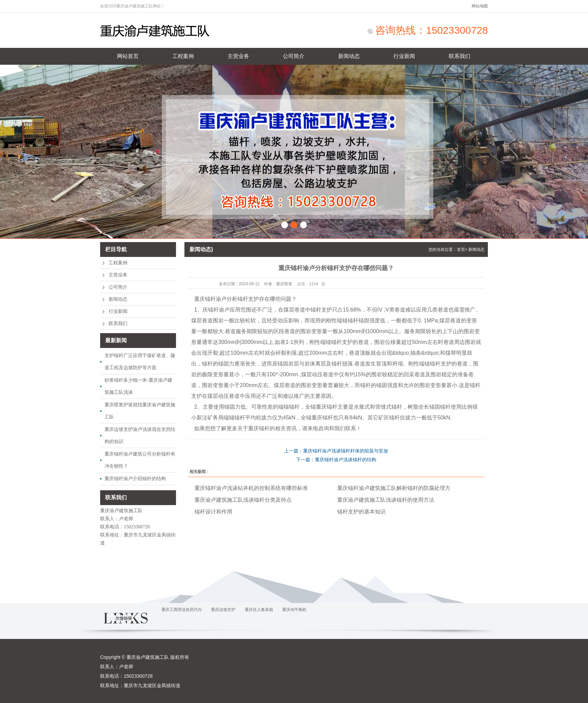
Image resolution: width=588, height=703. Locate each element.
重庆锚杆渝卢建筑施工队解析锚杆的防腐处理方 (394, 488)
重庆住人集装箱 (259, 610)
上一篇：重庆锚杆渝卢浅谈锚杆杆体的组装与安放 (336, 451)
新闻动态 (349, 56)
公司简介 (294, 56)
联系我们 (460, 56)
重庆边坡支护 (223, 610)
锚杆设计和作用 (213, 512)
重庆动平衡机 (294, 610)
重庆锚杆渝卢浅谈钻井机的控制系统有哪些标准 (251, 488)
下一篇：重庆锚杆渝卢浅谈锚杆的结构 (336, 460)
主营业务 (238, 56)
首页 (461, 250)
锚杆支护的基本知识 (361, 512)
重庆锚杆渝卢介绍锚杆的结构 (135, 478)
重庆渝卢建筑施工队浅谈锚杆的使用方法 (386, 500)
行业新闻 (404, 56)
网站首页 (128, 56)
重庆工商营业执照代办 (182, 610)
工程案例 (183, 56)
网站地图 (480, 6)
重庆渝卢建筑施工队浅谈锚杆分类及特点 (243, 500)
